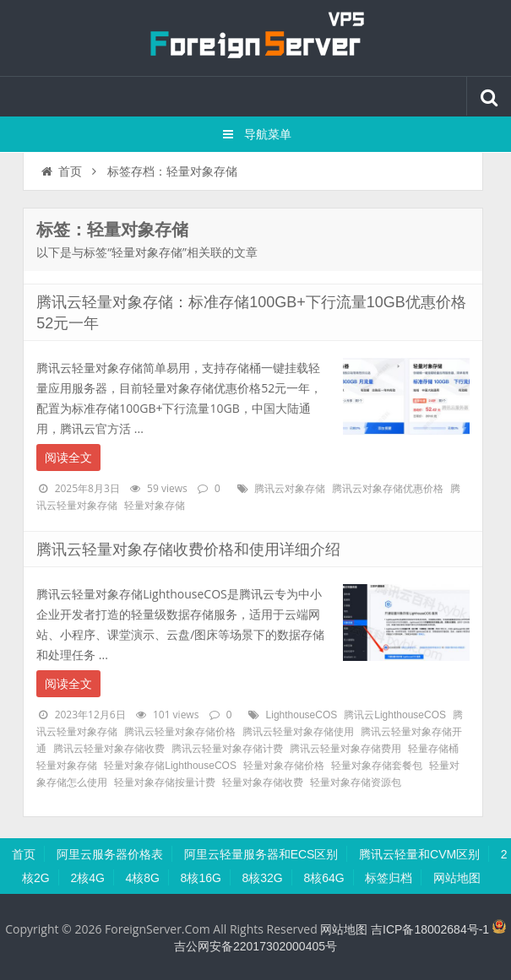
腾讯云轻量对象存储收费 (109, 749)
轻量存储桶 (433, 749)
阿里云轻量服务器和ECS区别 (261, 854)
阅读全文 (68, 458)
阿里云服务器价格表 (110, 854)
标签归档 (389, 878)
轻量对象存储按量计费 (165, 782)
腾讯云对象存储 (290, 489)
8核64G (323, 878)
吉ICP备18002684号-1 (430, 929)
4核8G (143, 878)
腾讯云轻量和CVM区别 (419, 854)
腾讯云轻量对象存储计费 (227, 749)
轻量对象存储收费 (263, 782)
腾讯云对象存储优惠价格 (388, 489)
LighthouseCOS (302, 715)
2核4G (87, 878)
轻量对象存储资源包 (356, 782)
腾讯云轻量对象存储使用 (298, 732)
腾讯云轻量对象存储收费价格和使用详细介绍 (188, 550)
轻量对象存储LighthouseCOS (170, 766)
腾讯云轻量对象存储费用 (345, 749)
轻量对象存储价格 (284, 766)
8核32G (263, 878)
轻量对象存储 (155, 506)
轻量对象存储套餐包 (377, 766)
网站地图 (457, 878)
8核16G (201, 878)
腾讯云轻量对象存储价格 (180, 732)
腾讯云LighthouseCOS (395, 715)
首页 (60, 171)
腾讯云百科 (256, 38)
